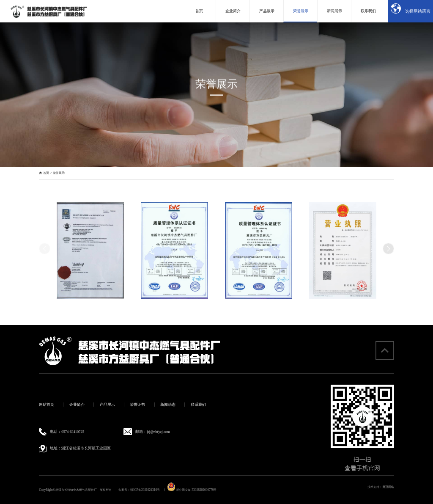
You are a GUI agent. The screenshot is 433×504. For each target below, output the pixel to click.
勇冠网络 (388, 487)
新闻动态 (168, 405)
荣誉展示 (59, 173)
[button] (388, 249)
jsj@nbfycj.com (158, 432)
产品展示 (107, 405)
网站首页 (47, 405)
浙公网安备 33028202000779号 (192, 490)
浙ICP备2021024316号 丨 (148, 490)
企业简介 (77, 405)
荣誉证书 (137, 405)
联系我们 (198, 405)
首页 (46, 173)
